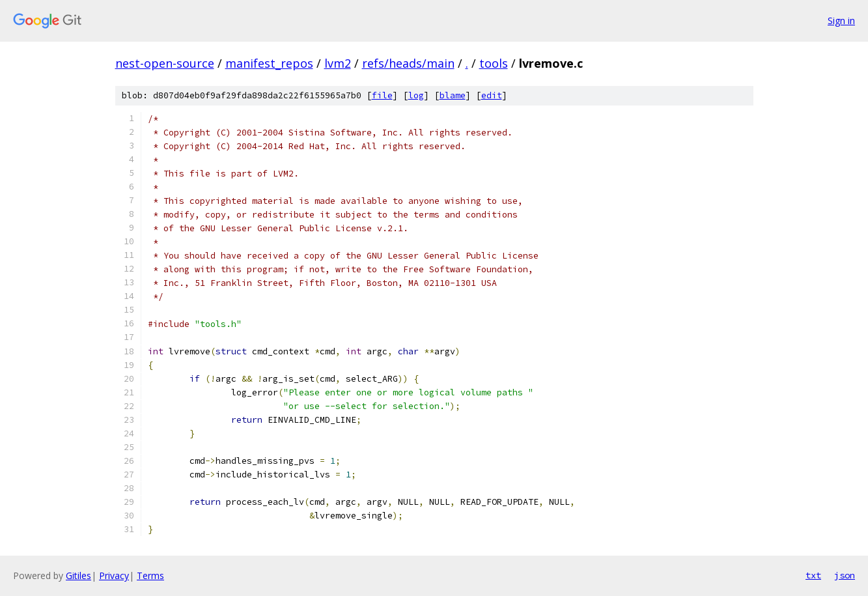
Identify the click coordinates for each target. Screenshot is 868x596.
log (416, 95)
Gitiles (78, 575)
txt (813, 575)
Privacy (114, 575)
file (382, 95)
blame (453, 95)
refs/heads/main (408, 63)
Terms (150, 575)
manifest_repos (269, 63)
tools (494, 63)
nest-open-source (165, 63)
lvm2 (338, 63)
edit (492, 95)
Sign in (841, 21)
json (845, 575)
